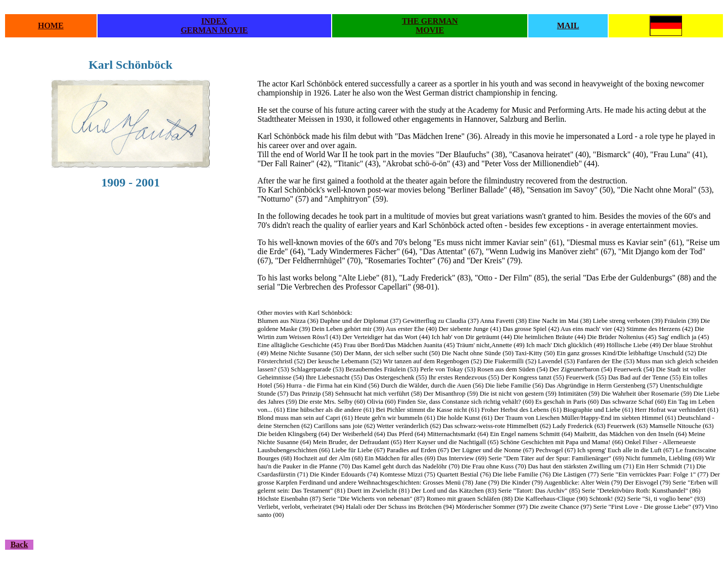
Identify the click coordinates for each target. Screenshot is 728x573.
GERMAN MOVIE (214, 30)
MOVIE (430, 30)
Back (19, 544)
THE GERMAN (430, 21)
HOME (51, 26)
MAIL (568, 26)
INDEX (214, 21)
